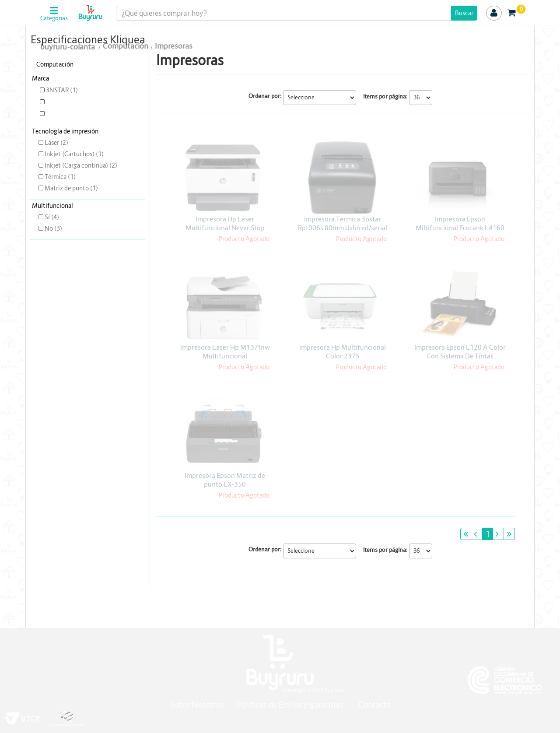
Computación (55, 64)
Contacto (374, 705)
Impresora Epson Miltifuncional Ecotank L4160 (460, 223)
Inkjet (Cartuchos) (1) (71, 154)
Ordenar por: (265, 96)
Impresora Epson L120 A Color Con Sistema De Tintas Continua (460, 356)
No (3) (50, 228)
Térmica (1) (57, 177)
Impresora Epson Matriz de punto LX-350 (225, 480)
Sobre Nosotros (197, 705)
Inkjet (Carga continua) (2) (78, 165)
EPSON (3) (58, 102)
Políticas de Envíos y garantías (291, 705)
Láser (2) (53, 143)
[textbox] (297, 13)
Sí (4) (49, 217)
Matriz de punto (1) (68, 188)
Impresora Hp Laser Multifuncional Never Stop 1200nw (225, 228)
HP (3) (52, 114)
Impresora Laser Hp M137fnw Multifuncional (225, 352)
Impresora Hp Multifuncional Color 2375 (343, 352)
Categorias (54, 18)
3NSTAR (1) (59, 90)
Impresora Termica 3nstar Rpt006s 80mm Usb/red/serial (343, 223)
